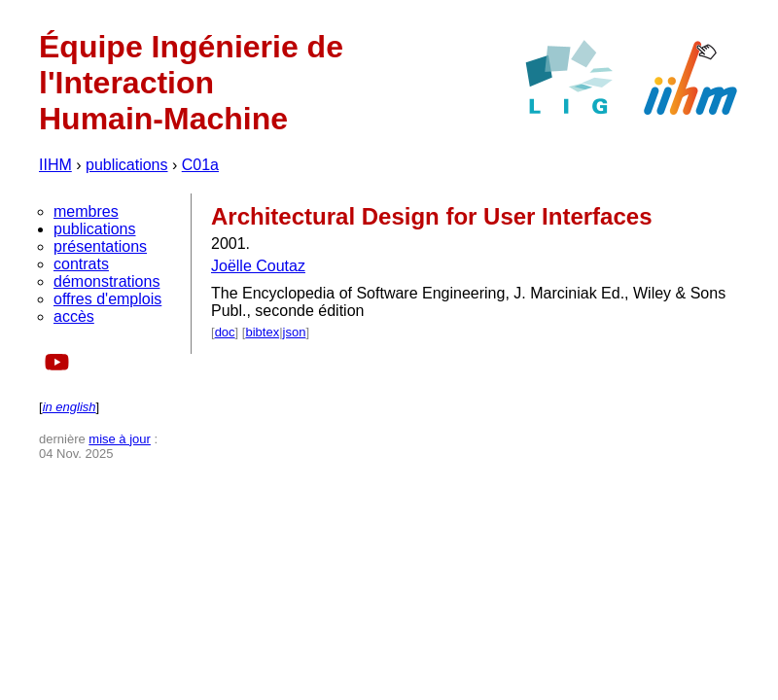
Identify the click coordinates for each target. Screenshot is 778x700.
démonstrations (106, 281)
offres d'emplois (107, 299)
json (295, 332)
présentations (100, 246)
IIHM (55, 165)
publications (127, 165)
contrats (81, 264)
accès (74, 316)
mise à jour (120, 439)
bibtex (262, 332)
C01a (200, 165)
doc (225, 332)
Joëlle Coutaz (258, 266)
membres (86, 211)
